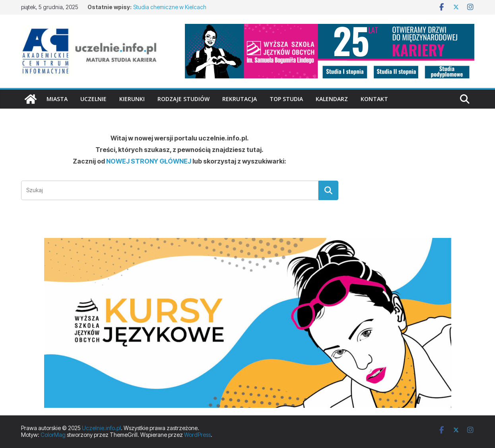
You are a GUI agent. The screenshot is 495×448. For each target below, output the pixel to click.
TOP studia (286, 99)
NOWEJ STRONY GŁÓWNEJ (149, 161)
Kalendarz (332, 99)
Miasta (57, 99)
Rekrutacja (240, 99)
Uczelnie (93, 99)
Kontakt (374, 99)
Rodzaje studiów (183, 99)
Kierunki (132, 99)
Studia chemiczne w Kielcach (170, 7)
